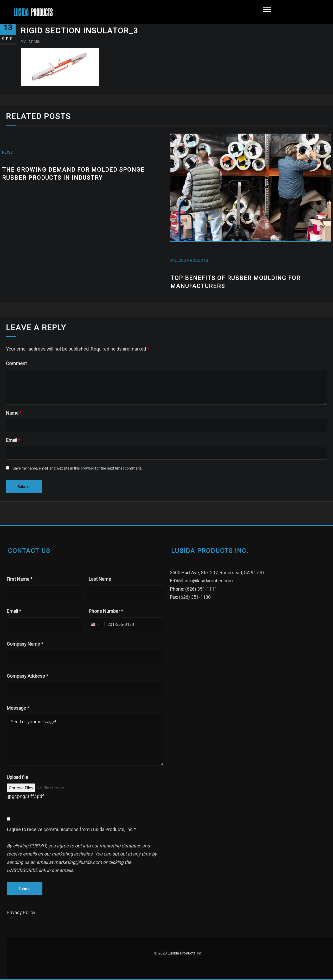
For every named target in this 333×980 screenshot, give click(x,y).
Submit (25, 889)
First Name (20, 579)
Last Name (100, 579)
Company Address (27, 676)
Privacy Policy (21, 912)
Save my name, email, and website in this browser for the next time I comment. (77, 468)
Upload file (17, 777)
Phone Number (106, 611)
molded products (189, 260)
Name (14, 413)
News (8, 152)
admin (31, 42)
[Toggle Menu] (267, 12)
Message (18, 708)
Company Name (25, 644)
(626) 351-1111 (201, 589)
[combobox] (97, 624)
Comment (16, 363)
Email (13, 440)
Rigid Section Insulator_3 (79, 31)
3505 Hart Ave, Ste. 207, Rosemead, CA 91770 (217, 573)
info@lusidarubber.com (209, 581)
